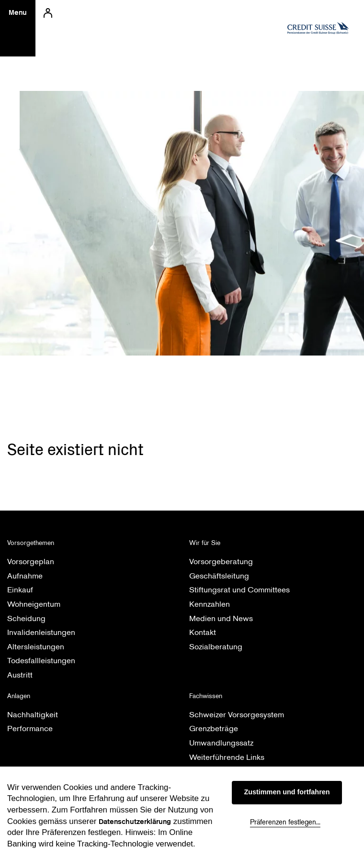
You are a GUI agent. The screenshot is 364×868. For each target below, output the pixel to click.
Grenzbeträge (214, 729)
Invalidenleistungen (41, 632)
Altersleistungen (36, 647)
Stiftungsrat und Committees (239, 590)
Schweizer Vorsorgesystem (237, 715)
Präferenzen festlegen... (285, 822)
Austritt (20, 675)
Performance (30, 729)
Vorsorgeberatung (221, 562)
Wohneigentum (34, 604)
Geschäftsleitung (219, 576)
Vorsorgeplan (31, 562)
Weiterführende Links (227, 757)
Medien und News (221, 618)
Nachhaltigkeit (33, 715)
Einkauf (20, 590)
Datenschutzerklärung (135, 822)
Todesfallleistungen (41, 661)
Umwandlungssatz (221, 743)
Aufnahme (25, 576)
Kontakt (203, 632)
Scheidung (26, 618)
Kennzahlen (210, 604)
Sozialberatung (216, 647)
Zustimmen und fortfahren (287, 792)
